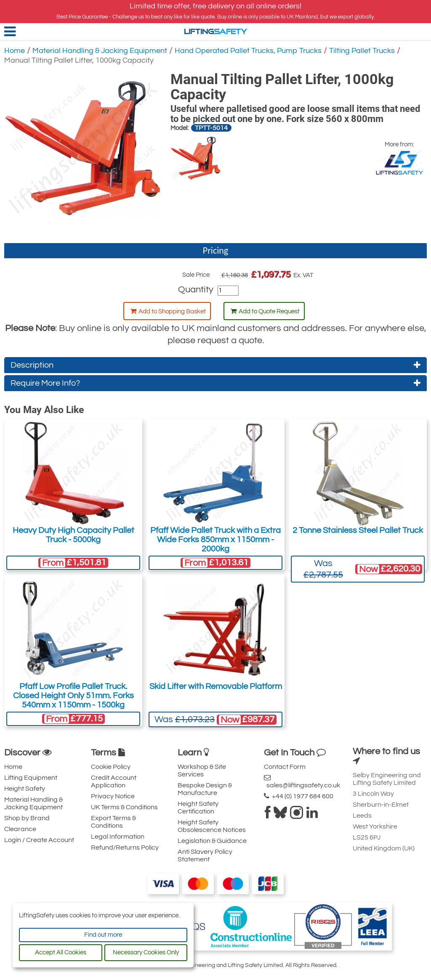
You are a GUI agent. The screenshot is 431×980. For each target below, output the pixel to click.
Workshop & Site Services (202, 771)
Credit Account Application (114, 781)
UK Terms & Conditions (124, 807)
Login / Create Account (39, 840)
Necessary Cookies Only (146, 952)
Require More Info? (215, 383)
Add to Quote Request (265, 311)
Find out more (103, 935)
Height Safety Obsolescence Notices (212, 826)
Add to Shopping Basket (168, 311)
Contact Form (285, 767)
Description (215, 365)
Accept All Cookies (61, 952)
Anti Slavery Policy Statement (205, 856)
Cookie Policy (111, 767)
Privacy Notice (113, 796)
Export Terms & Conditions (113, 822)
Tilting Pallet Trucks (362, 51)
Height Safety (25, 789)
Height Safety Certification (198, 808)
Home (15, 51)
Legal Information (118, 837)
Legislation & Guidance (212, 841)
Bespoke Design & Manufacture (205, 789)
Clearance (20, 829)
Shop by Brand (27, 818)
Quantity (196, 290)
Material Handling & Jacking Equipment (100, 51)
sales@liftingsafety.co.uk (302, 781)
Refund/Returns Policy (125, 848)
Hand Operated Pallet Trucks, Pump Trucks (248, 51)
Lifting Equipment (31, 778)
